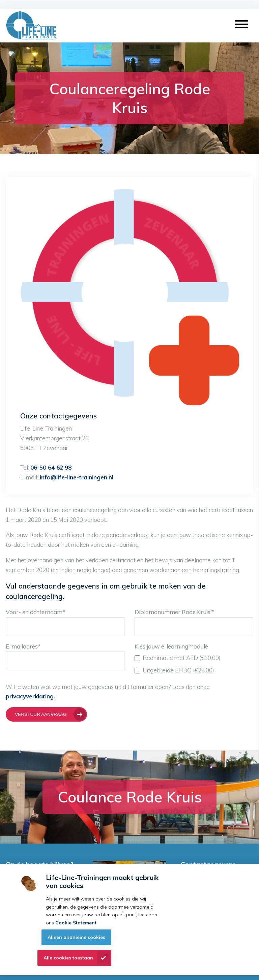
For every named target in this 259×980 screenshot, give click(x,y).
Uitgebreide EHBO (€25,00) (175, 670)
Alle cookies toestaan (68, 958)
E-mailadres (23, 646)
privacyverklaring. (30, 696)
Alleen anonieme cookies (76, 937)
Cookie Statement (76, 923)
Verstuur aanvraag (41, 714)
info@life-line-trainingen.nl (76, 477)
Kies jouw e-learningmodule (171, 646)
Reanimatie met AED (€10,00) (178, 658)
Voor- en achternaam (36, 612)
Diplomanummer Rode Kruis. (174, 612)
